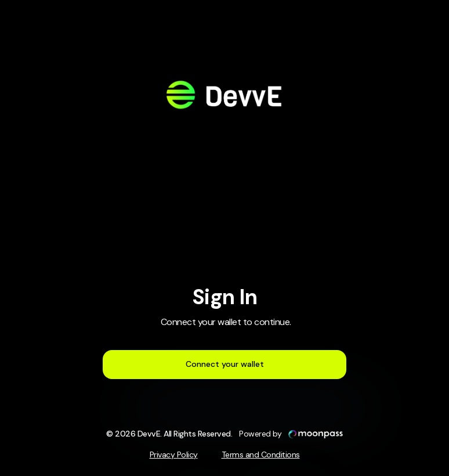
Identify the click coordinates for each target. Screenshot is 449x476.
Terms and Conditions (261, 455)
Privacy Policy (174, 455)
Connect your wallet (225, 364)
